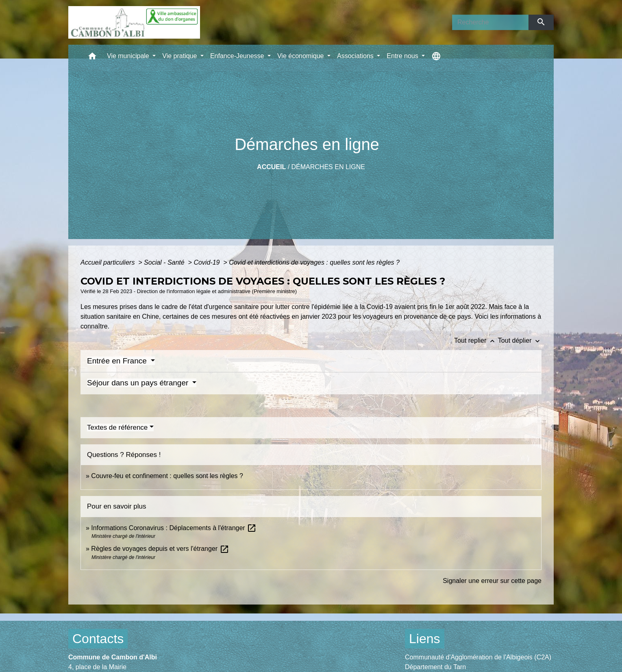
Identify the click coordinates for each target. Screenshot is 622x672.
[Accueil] (134, 22)
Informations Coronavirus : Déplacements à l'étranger (174, 528)
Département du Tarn (435, 667)
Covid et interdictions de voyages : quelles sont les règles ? (314, 262)
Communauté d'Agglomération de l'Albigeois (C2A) (478, 657)
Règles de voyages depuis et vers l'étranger (160, 549)
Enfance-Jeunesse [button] (238, 56)
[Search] (490, 22)
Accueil (271, 167)
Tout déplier (520, 340)
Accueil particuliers (109, 262)
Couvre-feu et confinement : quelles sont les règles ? (167, 476)
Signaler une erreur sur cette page (492, 581)
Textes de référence (117, 427)
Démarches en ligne (328, 167)
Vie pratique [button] (181, 56)
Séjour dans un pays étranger (139, 383)
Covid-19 (207, 262)
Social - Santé (165, 262)
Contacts (98, 639)
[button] (92, 58)
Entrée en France (118, 361)
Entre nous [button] (403, 56)
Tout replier (476, 340)
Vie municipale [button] (129, 56)
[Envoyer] (541, 22)
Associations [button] (356, 56)
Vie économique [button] (301, 56)
